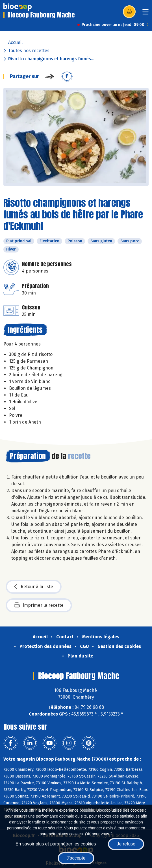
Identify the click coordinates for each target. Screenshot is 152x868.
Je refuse (126, 844)
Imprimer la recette (39, 605)
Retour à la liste (34, 587)
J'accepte (76, 858)
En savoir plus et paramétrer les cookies (56, 844)
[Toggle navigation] (146, 14)
